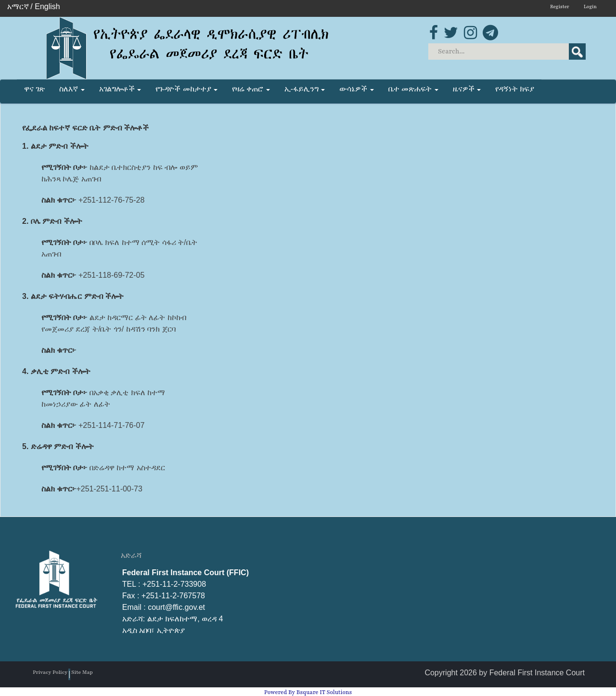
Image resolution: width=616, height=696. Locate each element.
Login (590, 6)
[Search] (508, 52)
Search (577, 52)
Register (560, 6)
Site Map (82, 672)
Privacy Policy (50, 672)
